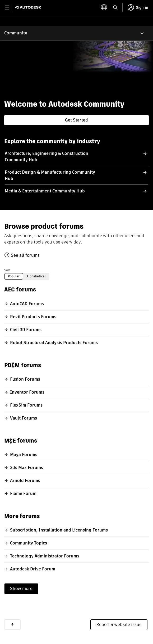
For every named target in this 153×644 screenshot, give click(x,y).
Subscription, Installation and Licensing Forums (59, 530)
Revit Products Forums (33, 317)
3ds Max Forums (27, 468)
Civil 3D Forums (26, 330)
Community (16, 33)
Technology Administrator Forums (45, 556)
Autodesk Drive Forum (33, 569)
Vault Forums (24, 418)
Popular (14, 276)
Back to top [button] (12, 624)
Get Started (76, 120)
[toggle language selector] (104, 7)
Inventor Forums (27, 392)
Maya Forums (24, 455)
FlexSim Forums (26, 405)
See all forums (25, 255)
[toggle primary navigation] (10, 8)
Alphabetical (36, 276)
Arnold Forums (25, 481)
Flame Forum (23, 494)
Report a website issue (119, 625)
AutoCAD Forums (27, 304)
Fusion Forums (25, 379)
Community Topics (29, 543)
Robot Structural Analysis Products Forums (54, 343)
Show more (21, 589)
